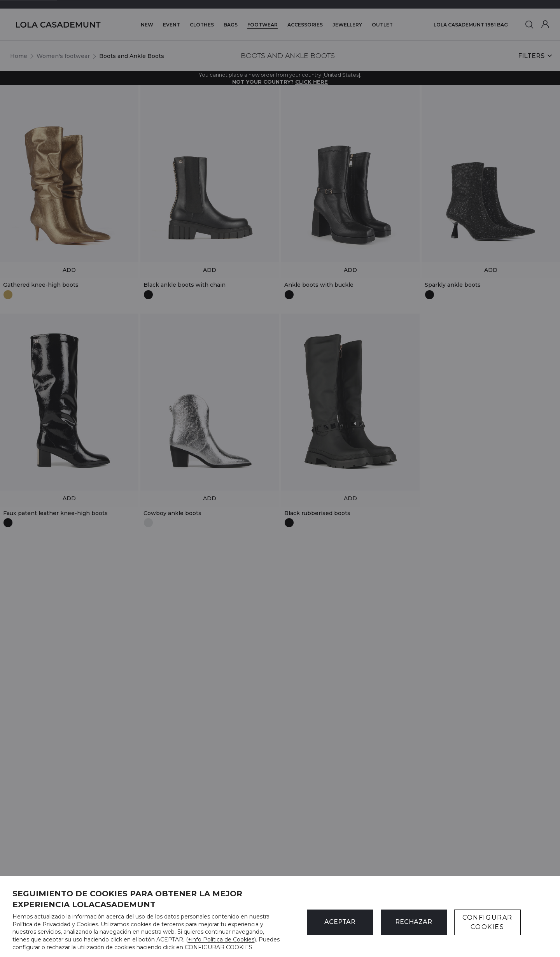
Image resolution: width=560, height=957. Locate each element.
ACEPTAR (340, 922)
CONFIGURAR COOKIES (487, 922)
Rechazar (414, 922)
